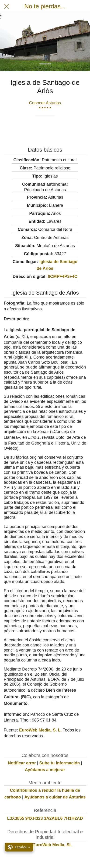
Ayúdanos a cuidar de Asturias (55, 797)
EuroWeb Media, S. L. (40, 730)
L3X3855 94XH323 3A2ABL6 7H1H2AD (45, 818)
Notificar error (22, 763)
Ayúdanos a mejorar (45, 770)
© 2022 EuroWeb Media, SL (45, 845)
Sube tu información (60, 763)
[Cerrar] (7, 6)
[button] (19, 847)
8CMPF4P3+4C (63, 277)
